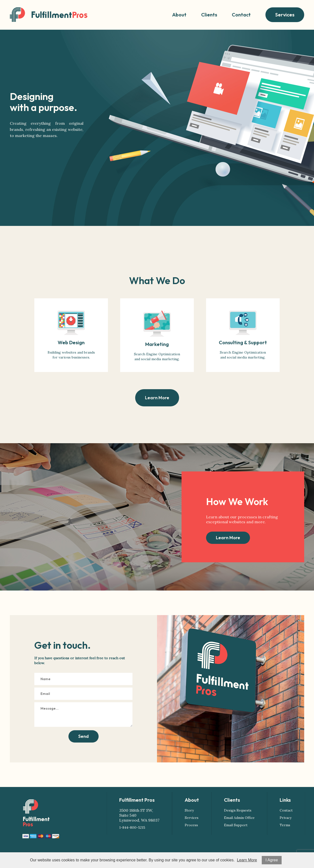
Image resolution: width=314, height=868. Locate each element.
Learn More (157, 398)
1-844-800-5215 (132, 827)
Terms (285, 825)
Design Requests (238, 810)
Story (189, 810)
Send (84, 736)
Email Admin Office (239, 818)
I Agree (272, 860)
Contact (241, 15)
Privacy (286, 818)
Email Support (236, 825)
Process (191, 825)
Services (285, 15)
